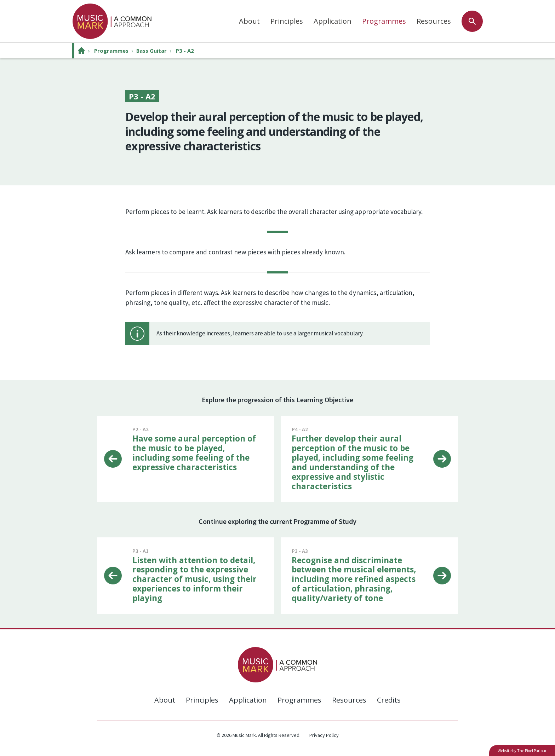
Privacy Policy (324, 735)
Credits (389, 700)
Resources (434, 21)
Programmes (384, 21)
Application (333, 21)
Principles (287, 21)
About (249, 21)
